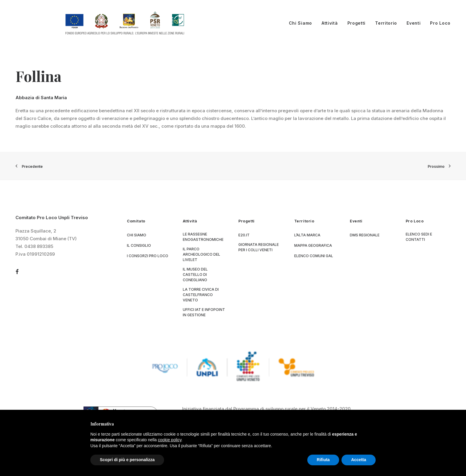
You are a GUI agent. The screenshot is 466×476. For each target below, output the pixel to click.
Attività (330, 23)
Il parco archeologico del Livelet (201, 254)
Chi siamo (137, 235)
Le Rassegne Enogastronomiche (203, 237)
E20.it (244, 235)
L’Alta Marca (307, 235)
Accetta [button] (359, 460)
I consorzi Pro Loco (148, 256)
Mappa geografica (313, 245)
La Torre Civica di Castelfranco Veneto (201, 295)
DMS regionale (365, 235)
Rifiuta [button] (323, 460)
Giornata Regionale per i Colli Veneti (259, 247)
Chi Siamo (300, 23)
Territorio (386, 23)
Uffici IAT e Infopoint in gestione (204, 312)
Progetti (357, 23)
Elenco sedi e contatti (419, 237)
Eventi (414, 23)
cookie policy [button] (170, 440)
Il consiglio (139, 245)
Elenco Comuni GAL (314, 256)
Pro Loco (440, 23)
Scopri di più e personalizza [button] (127, 460)
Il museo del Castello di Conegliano (195, 275)
